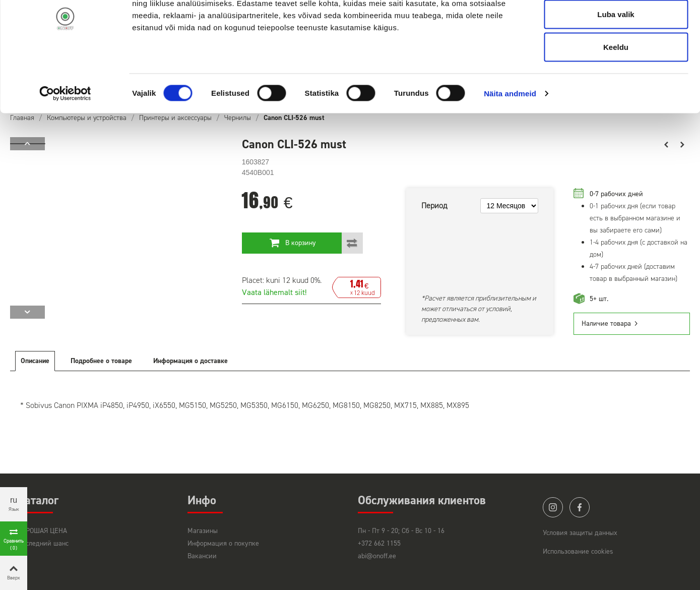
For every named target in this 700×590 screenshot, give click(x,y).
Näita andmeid (510, 139)
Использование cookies (578, 551)
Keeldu (616, 93)
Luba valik (616, 60)
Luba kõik (616, 26)
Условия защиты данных (580, 533)
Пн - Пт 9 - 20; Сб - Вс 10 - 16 (401, 531)
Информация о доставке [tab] (190, 361)
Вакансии (202, 556)
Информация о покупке (223, 543)
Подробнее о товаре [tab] (101, 361)
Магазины (203, 531)
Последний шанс (43, 543)
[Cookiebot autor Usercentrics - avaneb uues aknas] (65, 139)
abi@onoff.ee (377, 556)
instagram (553, 507)
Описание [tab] (35, 361)
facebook (580, 507)
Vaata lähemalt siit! (274, 292)
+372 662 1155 (379, 543)
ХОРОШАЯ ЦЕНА (42, 531)
